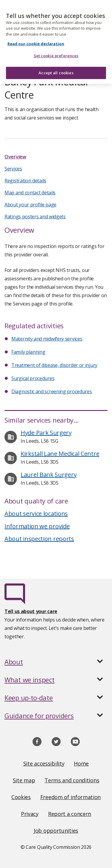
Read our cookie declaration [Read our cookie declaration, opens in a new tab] (36, 40)
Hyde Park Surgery (46, 433)
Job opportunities (56, 831)
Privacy (30, 814)
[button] (56, 662)
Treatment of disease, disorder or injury (54, 365)
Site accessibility (44, 763)
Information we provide (37, 526)
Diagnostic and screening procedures (52, 391)
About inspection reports (39, 539)
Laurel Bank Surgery (49, 475)
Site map (24, 780)
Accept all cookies (56, 69)
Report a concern (70, 814)
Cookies (21, 797)
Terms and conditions (72, 780)
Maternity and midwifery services (47, 339)
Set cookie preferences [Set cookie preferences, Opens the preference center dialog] (56, 52)
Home (81, 763)
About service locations (36, 514)
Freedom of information (70, 797)
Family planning (28, 352)
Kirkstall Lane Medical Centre (60, 454)
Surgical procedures (33, 378)
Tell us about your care (31, 611)
